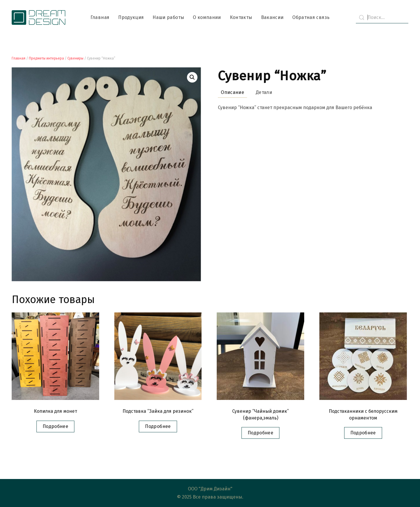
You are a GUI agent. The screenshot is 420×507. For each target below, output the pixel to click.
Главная (100, 17)
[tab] (230, 93)
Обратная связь (311, 17)
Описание (232, 92)
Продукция (131, 17)
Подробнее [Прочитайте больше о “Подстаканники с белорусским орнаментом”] (363, 433)
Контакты (241, 17)
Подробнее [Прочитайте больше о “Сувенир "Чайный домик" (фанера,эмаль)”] (260, 433)
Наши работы (168, 17)
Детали (264, 92)
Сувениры (75, 58)
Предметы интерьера (46, 58)
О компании (207, 17)
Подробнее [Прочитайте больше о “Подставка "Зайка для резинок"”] (158, 426)
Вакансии (272, 17)
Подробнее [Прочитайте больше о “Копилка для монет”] (55, 426)
